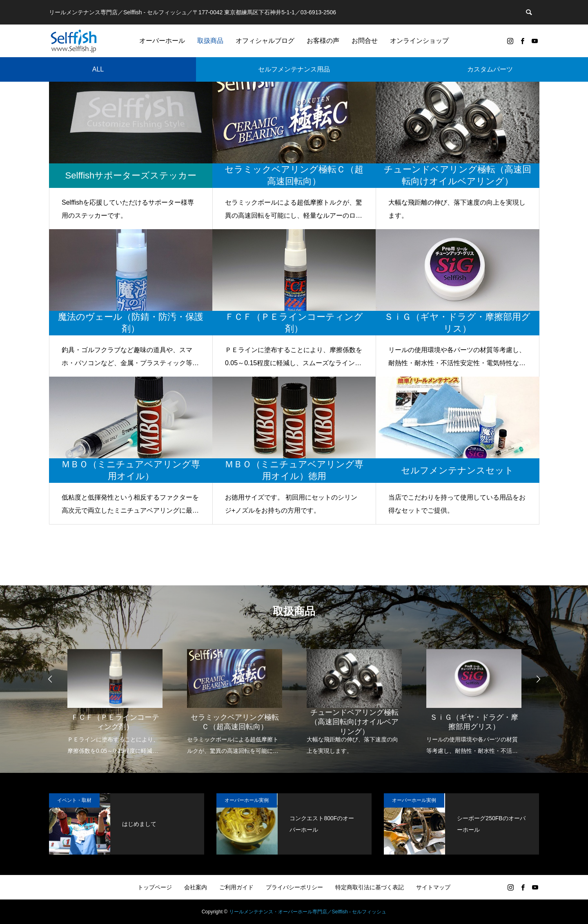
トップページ (155, 887)
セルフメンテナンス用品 (294, 69)
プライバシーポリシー (294, 887)
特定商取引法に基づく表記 (370, 887)
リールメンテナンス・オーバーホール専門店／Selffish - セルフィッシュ (308, 912)
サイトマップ (433, 887)
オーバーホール (162, 41)
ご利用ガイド (236, 887)
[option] (115, 697)
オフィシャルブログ (265, 41)
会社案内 (196, 887)
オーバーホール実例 (247, 800)
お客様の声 (323, 41)
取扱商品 (210, 41)
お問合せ (365, 41)
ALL (98, 69)
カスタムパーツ (490, 69)
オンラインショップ (419, 41)
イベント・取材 (74, 800)
